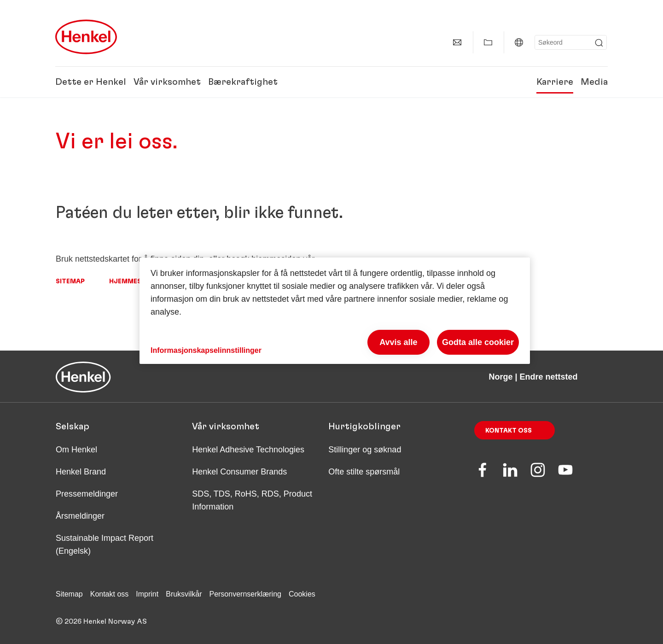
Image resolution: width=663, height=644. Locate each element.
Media (594, 82)
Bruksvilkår (184, 594)
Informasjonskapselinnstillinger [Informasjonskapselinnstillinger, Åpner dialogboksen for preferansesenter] (206, 350)
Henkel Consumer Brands (239, 472)
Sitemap (70, 281)
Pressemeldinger (87, 494)
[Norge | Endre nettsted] (519, 42)
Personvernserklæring (245, 594)
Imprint (147, 594)
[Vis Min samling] (488, 42)
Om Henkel (76, 450)
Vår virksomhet (167, 82)
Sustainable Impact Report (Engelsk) (105, 544)
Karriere (555, 82)
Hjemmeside (131, 281)
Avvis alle (398, 342)
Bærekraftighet (243, 82)
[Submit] (599, 43)
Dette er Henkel (91, 82)
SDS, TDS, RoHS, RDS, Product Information (252, 500)
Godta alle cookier (478, 342)
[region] (335, 311)
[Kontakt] (457, 42)
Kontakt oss (509, 431)
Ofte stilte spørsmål (364, 472)
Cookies (302, 594)
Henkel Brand (81, 472)
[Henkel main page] (86, 37)
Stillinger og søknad (365, 450)
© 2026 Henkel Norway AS (101, 621)
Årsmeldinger (80, 516)
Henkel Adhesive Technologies (248, 450)
